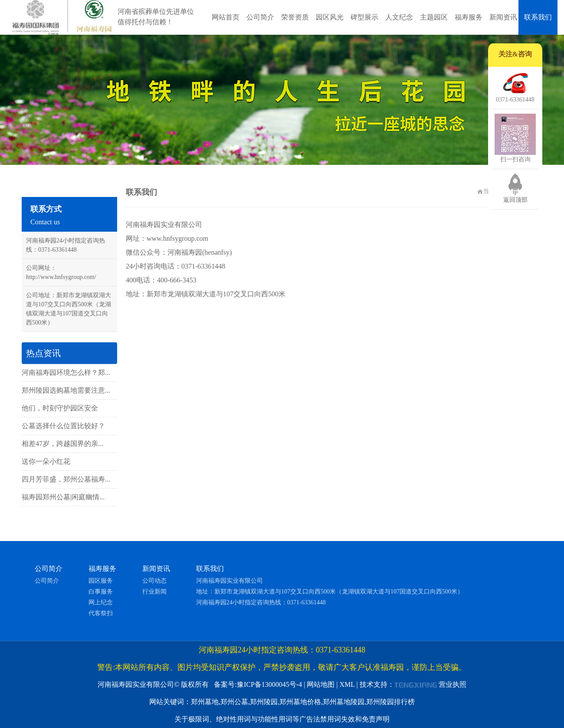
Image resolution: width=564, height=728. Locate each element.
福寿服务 (469, 17)
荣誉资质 (295, 17)
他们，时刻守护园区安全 (60, 408)
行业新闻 (154, 592)
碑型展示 (364, 17)
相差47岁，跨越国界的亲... (62, 444)
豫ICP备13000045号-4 (269, 684)
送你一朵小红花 (46, 461)
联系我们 (538, 17)
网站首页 (226, 17)
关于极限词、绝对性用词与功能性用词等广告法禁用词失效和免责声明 (282, 719)
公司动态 (154, 581)
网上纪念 (101, 602)
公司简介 (260, 17)
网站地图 (321, 684)
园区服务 (101, 581)
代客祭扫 (101, 613)
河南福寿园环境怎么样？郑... (66, 372)
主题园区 (434, 17)
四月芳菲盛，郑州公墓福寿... (66, 479)
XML (347, 684)
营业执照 (453, 684)
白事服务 (101, 592)
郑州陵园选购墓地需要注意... (66, 390)
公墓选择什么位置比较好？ (63, 426)
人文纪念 (399, 17)
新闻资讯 (503, 17)
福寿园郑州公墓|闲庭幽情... (63, 497)
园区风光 (330, 17)
